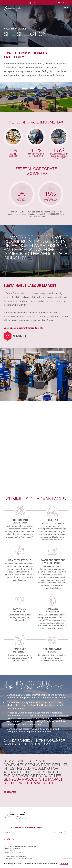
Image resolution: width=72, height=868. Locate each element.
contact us (10, 792)
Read (62, 214)
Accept (64, 864)
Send (60, 832)
